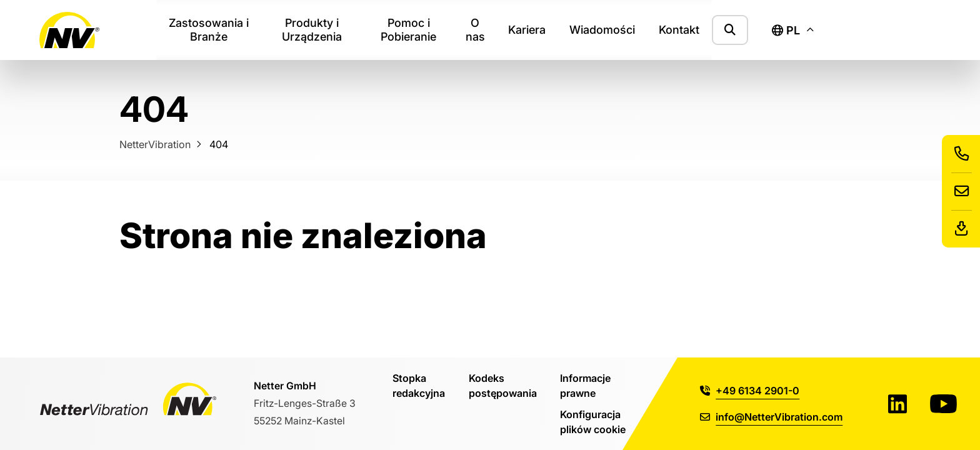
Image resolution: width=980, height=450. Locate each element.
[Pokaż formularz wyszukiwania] (730, 30)
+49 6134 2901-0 (750, 390)
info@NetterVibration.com (771, 417)
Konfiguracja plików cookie (593, 422)
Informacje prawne (585, 385)
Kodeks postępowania (503, 385)
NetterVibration (155, 144)
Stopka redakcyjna (419, 385)
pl (786, 30)
